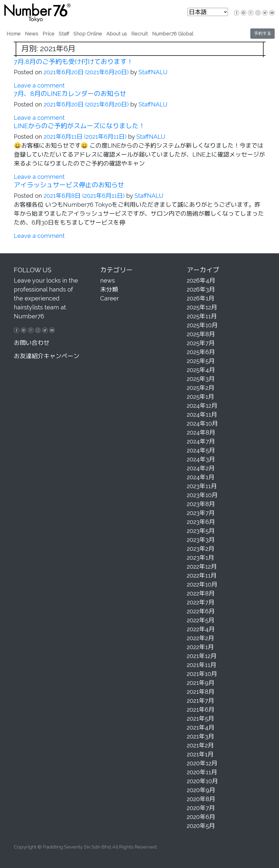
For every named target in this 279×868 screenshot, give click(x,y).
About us (117, 34)
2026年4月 (201, 280)
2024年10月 (202, 423)
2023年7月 (201, 513)
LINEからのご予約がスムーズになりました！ (79, 126)
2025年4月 (201, 370)
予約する (262, 33)
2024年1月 (201, 477)
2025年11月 (202, 316)
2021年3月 (200, 736)
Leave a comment (39, 85)
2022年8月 (201, 593)
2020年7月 (201, 808)
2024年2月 (201, 468)
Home (14, 34)
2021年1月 (200, 754)
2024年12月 (202, 406)
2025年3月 (201, 379)
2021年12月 (202, 656)
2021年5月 (200, 718)
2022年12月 (202, 566)
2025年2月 (201, 388)
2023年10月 (202, 495)
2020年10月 (202, 781)
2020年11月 (202, 772)
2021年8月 (201, 692)
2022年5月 (201, 620)
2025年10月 (202, 325)
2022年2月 (200, 638)
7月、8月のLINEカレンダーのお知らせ (70, 94)
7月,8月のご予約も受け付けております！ (73, 62)
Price (48, 34)
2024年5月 (201, 450)
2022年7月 (201, 602)
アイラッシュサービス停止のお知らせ (69, 185)
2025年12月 (202, 307)
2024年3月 (201, 459)
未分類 (109, 289)
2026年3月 (201, 289)
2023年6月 (201, 522)
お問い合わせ (32, 343)
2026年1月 (201, 298)
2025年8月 (201, 334)
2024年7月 (201, 441)
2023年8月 (201, 504)
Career (109, 298)
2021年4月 (201, 727)
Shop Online (88, 34)
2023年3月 (201, 540)
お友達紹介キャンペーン (47, 356)
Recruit (139, 34)
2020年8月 (201, 799)
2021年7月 (200, 701)
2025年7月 (201, 343)
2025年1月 (200, 397)
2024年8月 (201, 432)
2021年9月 (201, 683)
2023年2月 (201, 549)
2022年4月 (201, 629)
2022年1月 (200, 647)
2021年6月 (201, 710)
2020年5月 (201, 826)
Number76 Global (173, 34)
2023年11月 (202, 486)
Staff (64, 34)
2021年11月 (201, 665)
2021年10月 (202, 674)
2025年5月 (201, 361)
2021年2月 (200, 745)
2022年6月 (201, 611)
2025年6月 (201, 352)
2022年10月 (202, 584)
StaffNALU (152, 72)
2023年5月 (201, 531)
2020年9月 (201, 790)
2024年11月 (202, 414)
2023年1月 (200, 558)
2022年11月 (202, 575)
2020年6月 (201, 817)
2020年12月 (202, 763)
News (32, 34)
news (107, 280)
